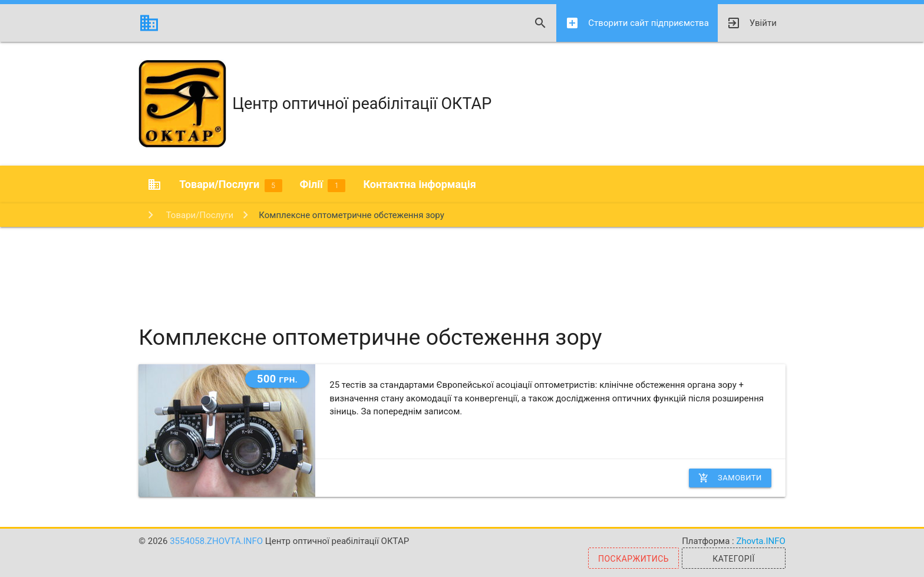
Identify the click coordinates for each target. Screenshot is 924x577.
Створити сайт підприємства (637, 23)
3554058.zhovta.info (217, 541)
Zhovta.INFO (760, 541)
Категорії (733, 559)
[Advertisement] (462, 265)
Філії (323, 185)
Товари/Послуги (230, 185)
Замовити (730, 478)
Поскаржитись (633, 559)
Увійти (752, 23)
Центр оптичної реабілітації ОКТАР (315, 104)
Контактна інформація (420, 184)
